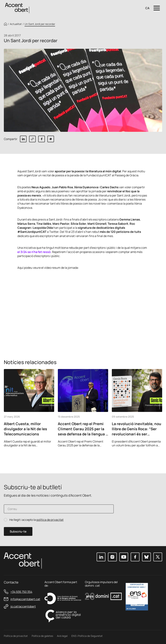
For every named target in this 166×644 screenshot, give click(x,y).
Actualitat (16, 24)
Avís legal (62, 636)
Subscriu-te (18, 531)
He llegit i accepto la (36, 520)
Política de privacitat (16, 636)
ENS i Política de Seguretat (87, 636)
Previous (148, 458)
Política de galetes (42, 636)
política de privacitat (50, 520)
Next (158, 458)
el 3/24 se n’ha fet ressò (34, 252)
